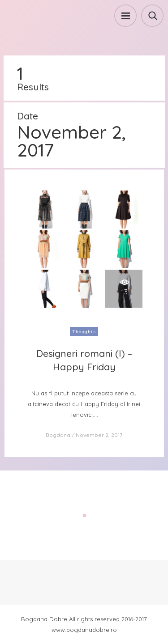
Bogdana (58, 435)
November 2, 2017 (99, 435)
